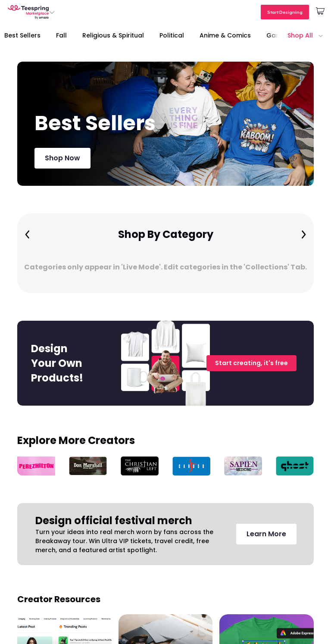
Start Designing (285, 12)
